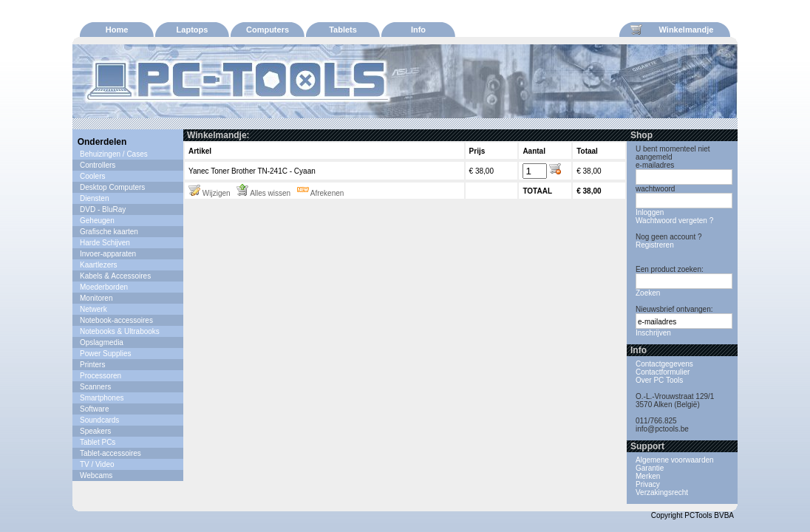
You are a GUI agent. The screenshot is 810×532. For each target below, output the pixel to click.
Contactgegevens (664, 364)
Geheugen (97, 221)
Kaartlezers (99, 265)
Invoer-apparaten (108, 254)
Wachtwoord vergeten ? (674, 221)
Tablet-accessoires (110, 453)
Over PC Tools (659, 380)
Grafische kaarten (109, 232)
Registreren (655, 245)
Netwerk (93, 309)
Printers (92, 365)
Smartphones (102, 398)
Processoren (101, 376)
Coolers (92, 176)
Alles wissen (263, 193)
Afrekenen (321, 193)
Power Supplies (105, 354)
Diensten (94, 198)
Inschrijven (653, 333)
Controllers (98, 165)
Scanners (95, 387)
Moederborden (104, 287)
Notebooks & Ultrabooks (120, 331)
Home (117, 30)
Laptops (193, 30)
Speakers (95, 431)
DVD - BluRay (103, 209)
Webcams (96, 475)
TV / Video (97, 464)
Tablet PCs (98, 442)
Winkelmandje (672, 30)
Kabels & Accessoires (115, 276)
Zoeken (648, 293)
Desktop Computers (112, 187)
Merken (648, 476)
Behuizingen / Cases (114, 154)
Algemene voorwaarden (675, 460)
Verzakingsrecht (662, 492)
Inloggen (650, 212)
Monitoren (96, 298)
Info (418, 30)
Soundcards (99, 420)
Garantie (650, 468)
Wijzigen (210, 193)
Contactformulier (663, 372)
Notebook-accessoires (116, 320)
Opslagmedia (102, 342)
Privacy (648, 484)
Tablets (343, 30)
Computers (268, 30)
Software (94, 409)
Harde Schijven (105, 243)
